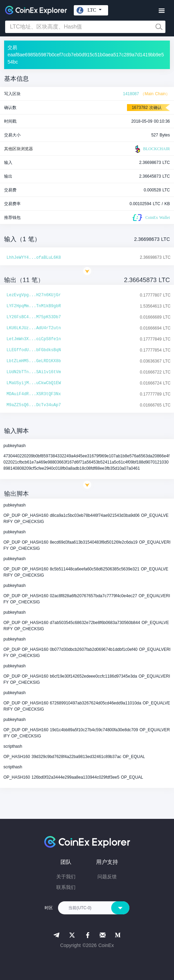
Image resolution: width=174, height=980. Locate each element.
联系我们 (66, 887)
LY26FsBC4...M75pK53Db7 (34, 317)
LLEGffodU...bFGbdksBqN (34, 350)
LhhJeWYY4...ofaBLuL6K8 (34, 258)
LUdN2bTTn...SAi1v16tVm (34, 372)
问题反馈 (107, 877)
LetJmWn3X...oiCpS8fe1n (34, 339)
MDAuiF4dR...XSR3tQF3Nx (34, 394)
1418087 (131, 94)
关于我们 (66, 877)
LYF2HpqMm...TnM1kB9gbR (34, 306)
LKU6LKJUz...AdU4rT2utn (34, 328)
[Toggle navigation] (161, 11)
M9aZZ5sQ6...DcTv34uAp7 (34, 405)
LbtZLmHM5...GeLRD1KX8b (34, 361)
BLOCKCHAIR (152, 149)
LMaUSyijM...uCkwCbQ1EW (34, 383)
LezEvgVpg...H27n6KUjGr (34, 295)
